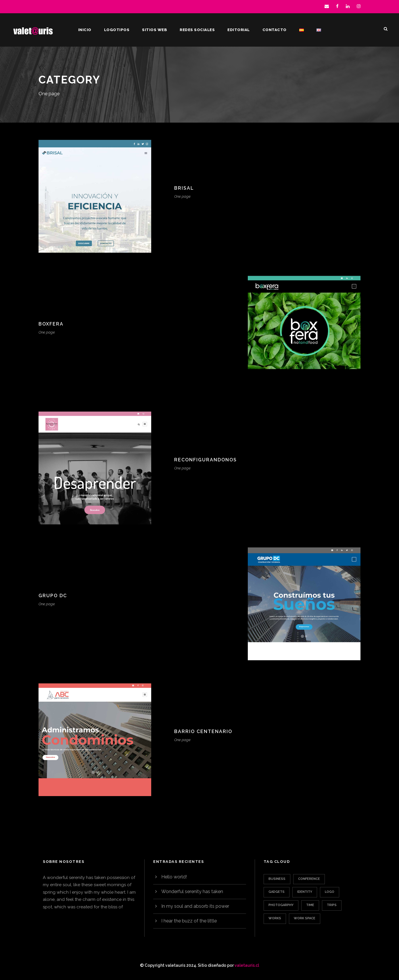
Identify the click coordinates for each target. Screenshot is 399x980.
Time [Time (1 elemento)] (310, 905)
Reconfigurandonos (206, 460)
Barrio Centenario (203, 731)
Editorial (239, 30)
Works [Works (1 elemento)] (275, 918)
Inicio (85, 30)
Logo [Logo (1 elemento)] (330, 892)
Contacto (275, 30)
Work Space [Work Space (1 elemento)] (305, 918)
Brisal (184, 188)
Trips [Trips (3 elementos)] (332, 905)
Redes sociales (197, 30)
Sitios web (155, 30)
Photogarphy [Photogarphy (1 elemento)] (281, 905)
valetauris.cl (247, 965)
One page (182, 196)
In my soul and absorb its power (195, 906)
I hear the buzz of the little (189, 921)
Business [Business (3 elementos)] (277, 879)
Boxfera (51, 324)
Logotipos (117, 30)
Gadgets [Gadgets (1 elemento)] (277, 892)
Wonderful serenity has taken (192, 891)
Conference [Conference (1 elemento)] (309, 879)
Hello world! (174, 877)
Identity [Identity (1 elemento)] (305, 892)
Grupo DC (53, 596)
